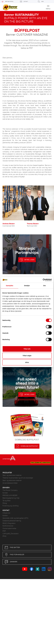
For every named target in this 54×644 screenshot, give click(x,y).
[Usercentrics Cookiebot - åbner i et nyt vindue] (43, 280)
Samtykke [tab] (10, 286)
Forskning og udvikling (11, 506)
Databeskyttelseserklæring (12, 521)
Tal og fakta (6, 501)
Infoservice (6, 513)
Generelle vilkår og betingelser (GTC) (15, 518)
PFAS (4, 536)
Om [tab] (44, 286)
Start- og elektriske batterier (12, 475)
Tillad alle (27, 349)
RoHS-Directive (8, 526)
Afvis (27, 362)
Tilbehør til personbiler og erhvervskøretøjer (18, 478)
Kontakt (5, 493)
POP (4, 531)
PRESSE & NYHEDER (10, 495)
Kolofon (5, 516)
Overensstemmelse (9, 529)
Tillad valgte (27, 356)
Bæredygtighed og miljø (11, 498)
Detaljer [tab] (27, 286)
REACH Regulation (9, 523)
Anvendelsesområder (10, 483)
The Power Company (10, 490)
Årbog (5, 503)
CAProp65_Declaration (11, 534)
